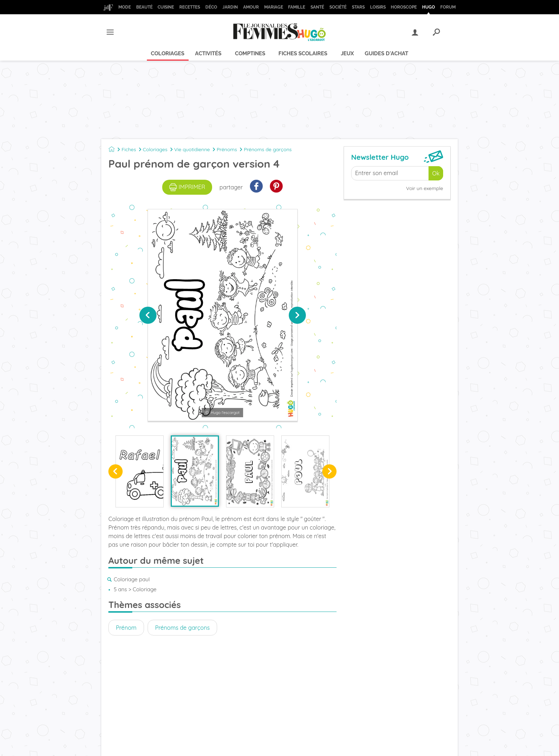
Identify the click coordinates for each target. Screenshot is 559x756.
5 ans (120, 589)
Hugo (429, 7)
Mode (125, 7)
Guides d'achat (386, 53)
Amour (251, 7)
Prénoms (227, 149)
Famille (297, 7)
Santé (317, 7)
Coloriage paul (132, 579)
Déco (211, 7)
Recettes (190, 7)
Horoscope (404, 7)
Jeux (347, 53)
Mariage (274, 7)
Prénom (126, 628)
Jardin (230, 7)
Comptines (250, 53)
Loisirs (378, 7)
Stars (358, 7)
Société (338, 7)
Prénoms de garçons (268, 149)
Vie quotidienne (192, 149)
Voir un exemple (425, 188)
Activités (208, 53)
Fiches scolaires (303, 53)
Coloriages (168, 53)
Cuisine (166, 7)
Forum (448, 7)
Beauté (144, 7)
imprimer (187, 187)
